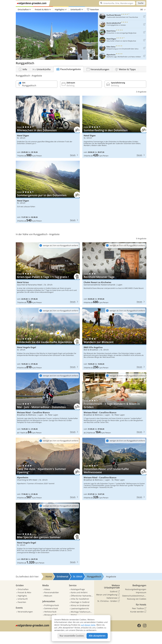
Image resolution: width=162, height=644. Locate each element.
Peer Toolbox (139, 608)
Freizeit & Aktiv (42, 9)
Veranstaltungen (25, 612)
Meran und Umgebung (108, 595)
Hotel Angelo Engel (27, 347)
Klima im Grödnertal (80, 605)
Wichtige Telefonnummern (82, 612)
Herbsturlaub (50, 612)
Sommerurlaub (51, 608)
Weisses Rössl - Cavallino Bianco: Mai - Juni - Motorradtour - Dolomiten (48, 404)
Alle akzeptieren (97, 636)
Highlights (60, 9)
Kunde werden (138, 612)
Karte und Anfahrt (79, 592)
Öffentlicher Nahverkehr (82, 596)
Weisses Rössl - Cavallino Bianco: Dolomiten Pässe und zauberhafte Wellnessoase (114, 469)
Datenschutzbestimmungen (134, 596)
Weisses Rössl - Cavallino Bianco (33, 413)
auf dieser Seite (88, 625)
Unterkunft (76, 9)
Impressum (141, 592)
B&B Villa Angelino (93, 347)
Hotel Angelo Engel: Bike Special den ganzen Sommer (48, 534)
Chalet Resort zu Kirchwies (97, 282)
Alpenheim (23, 478)
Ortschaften (23, 9)
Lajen (120, 285)
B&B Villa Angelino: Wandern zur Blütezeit (114, 339)
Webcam (48, 596)
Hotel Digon (23, 136)
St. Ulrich (21, 138)
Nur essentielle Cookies (72, 636)
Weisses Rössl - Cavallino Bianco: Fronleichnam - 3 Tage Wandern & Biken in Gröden (114, 404)
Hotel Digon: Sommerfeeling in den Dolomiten (114, 127)
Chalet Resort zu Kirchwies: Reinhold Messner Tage (114, 274)
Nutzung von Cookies (137, 599)
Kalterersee (113, 598)
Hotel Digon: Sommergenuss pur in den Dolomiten (48, 192)
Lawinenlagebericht (80, 608)
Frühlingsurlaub (52, 605)
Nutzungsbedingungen (136, 589)
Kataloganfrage (78, 589)
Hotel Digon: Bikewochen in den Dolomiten (48, 127)
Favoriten (93, 10)
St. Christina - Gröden (108, 601)
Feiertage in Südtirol (80, 602)
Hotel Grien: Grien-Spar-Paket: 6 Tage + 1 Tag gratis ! (48, 274)
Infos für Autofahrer (80, 599)
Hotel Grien (23, 282)
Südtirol (115, 592)
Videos (47, 589)
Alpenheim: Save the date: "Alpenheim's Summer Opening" (48, 469)
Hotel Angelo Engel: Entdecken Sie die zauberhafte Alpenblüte (48, 339)
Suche (141, 3)
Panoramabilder (52, 592)
